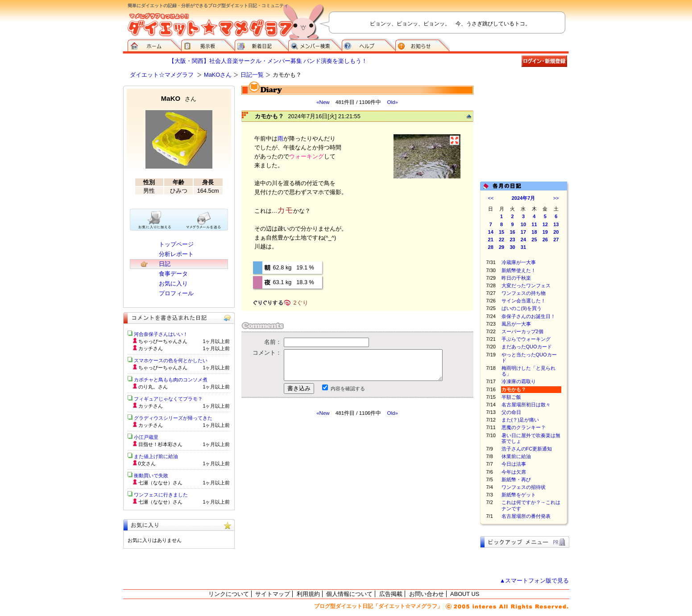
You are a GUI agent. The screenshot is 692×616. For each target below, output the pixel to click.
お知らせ (423, 45)
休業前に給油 (516, 456)
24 (523, 240)
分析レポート (176, 254)
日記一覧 (252, 75)
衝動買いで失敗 (151, 475)
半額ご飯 (511, 397)
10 (523, 224)
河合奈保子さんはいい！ (161, 334)
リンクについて (229, 594)
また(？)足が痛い (520, 420)
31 (523, 247)
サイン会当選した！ (524, 301)
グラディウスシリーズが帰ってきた (173, 418)
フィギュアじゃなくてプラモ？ (168, 399)
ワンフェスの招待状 (524, 487)
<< (491, 198)
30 (512, 247)
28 (491, 247)
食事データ (173, 274)
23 (512, 240)
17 (523, 232)
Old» (392, 102)
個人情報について (349, 594)
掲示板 (208, 45)
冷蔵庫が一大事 (519, 262)
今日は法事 (514, 464)
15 (501, 232)
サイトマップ (273, 594)
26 (545, 240)
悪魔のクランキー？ (524, 427)
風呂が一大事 (516, 324)
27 (556, 240)
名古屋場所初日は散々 (526, 405)
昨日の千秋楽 (516, 278)
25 (534, 240)
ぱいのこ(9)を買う (522, 308)
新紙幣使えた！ (519, 270)
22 (501, 240)
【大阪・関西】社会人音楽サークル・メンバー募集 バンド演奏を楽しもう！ (268, 61)
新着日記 (261, 45)
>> (556, 198)
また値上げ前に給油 (156, 456)
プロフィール (176, 293)
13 (556, 224)
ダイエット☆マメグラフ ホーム (154, 45)
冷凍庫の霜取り (519, 381)
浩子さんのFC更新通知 (527, 449)
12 (545, 224)
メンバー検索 (315, 45)
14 (491, 232)
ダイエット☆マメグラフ (162, 75)
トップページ (176, 244)
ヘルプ (369, 45)
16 (512, 232)
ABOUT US (465, 594)
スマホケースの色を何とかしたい (171, 360)
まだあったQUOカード (527, 347)
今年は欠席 (514, 472)
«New (323, 102)
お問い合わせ (427, 594)
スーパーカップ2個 (522, 331)
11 (534, 224)
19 (545, 232)
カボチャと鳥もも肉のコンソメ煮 (171, 380)
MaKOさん (218, 75)
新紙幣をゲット (519, 495)
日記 (165, 264)
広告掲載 (391, 594)
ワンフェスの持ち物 (524, 293)
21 (491, 240)
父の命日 (511, 412)
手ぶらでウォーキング (526, 339)
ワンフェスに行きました (161, 495)
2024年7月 (524, 198)
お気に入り (173, 283)
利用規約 (308, 594)
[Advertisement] (325, 497)
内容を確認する (348, 389)
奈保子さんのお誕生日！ (528, 316)
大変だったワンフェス (526, 285)
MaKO (179, 98)
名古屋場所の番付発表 (526, 516)
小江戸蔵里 (146, 437)
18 (534, 232)
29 (501, 247)
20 (556, 232)
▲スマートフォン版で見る (535, 581)
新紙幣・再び (516, 480)
